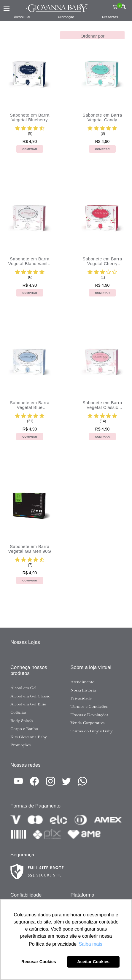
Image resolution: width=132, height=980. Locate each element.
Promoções (20, 745)
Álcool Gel (22, 17)
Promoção (66, 17)
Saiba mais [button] (91, 944)
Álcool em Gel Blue (28, 704)
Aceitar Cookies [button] (93, 962)
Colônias (18, 712)
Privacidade (81, 698)
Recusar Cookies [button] (39, 962)
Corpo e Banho (24, 728)
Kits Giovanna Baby (29, 737)
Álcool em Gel (23, 688)
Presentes (110, 17)
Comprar (30, 149)
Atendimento (83, 682)
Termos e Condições (89, 706)
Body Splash (22, 721)
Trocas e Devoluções (89, 715)
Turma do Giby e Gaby (92, 731)
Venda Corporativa (88, 723)
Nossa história (83, 690)
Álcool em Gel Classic (30, 696)
